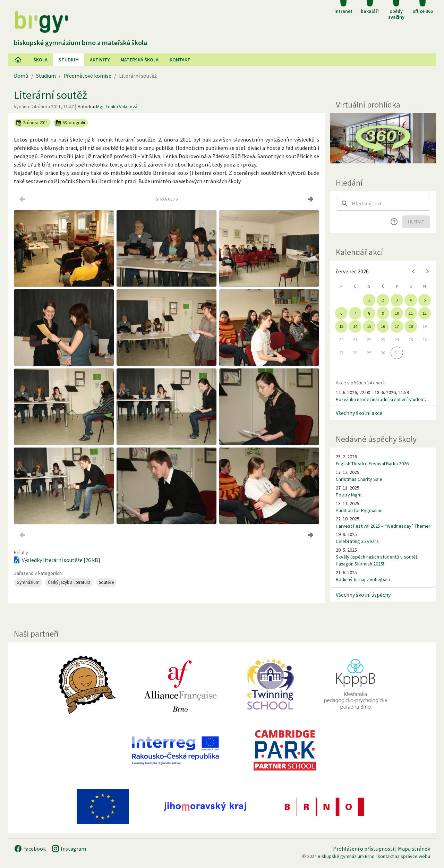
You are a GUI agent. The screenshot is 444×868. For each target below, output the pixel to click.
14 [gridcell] (355, 326)
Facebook (30, 849)
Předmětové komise (87, 76)
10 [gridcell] (397, 313)
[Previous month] (413, 271)
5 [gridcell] (425, 300)
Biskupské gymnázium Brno (346, 856)
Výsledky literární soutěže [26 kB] (56, 560)
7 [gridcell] (355, 313)
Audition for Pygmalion (359, 510)
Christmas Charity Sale (359, 479)
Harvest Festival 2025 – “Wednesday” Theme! (383, 526)
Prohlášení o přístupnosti (364, 849)
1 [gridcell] (369, 300)
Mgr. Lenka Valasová (117, 107)
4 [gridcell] (411, 300)
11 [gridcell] (411, 313)
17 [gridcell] (397, 326)
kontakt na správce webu (404, 856)
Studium (69, 60)
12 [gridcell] (425, 313)
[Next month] (427, 271)
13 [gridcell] (341, 326)
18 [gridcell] (411, 326)
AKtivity (100, 60)
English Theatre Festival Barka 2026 (372, 463)
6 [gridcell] (341, 313)
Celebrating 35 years (357, 541)
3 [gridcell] (397, 300)
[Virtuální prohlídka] (383, 138)
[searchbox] (391, 204)
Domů (21, 76)
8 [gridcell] (369, 313)
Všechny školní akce (359, 413)
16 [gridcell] (383, 326)
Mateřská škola (140, 60)
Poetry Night (349, 495)
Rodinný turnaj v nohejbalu (363, 579)
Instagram (69, 849)
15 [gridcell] (369, 326)
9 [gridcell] (383, 313)
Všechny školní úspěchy (363, 595)
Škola (40, 60)
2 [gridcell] (383, 300)
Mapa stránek (414, 849)
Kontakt (180, 60)
